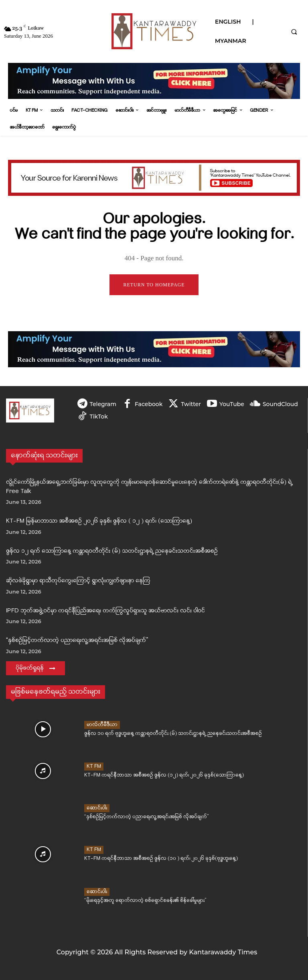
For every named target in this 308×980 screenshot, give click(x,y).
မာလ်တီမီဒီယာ (102, 725)
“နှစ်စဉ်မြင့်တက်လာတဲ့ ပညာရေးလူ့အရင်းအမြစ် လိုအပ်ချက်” (77, 641)
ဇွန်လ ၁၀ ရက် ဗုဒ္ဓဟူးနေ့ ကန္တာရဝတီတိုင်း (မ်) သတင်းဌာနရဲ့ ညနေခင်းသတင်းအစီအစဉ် (163, 733)
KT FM (94, 767)
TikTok (99, 417)
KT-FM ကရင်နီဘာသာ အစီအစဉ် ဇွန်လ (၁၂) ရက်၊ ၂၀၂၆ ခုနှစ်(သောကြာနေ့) (155, 775)
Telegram (103, 404)
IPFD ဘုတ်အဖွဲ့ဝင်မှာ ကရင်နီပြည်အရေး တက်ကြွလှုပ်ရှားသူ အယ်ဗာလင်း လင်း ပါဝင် (105, 611)
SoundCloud (280, 404)
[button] (294, 32)
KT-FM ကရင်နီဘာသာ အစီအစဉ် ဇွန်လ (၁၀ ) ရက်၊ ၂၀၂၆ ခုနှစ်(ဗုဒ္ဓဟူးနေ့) (153, 858)
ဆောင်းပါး (97, 808)
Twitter (191, 404)
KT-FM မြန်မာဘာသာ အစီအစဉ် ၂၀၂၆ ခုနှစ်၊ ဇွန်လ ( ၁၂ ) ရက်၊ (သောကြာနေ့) (99, 521)
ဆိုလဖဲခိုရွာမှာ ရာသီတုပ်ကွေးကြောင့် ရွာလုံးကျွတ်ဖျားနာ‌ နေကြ (78, 581)
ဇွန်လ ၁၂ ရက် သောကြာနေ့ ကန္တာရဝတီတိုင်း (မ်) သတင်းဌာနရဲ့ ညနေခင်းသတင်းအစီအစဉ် (112, 551)
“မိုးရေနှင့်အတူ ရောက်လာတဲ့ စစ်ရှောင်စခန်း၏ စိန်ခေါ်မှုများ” (138, 901)
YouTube (232, 404)
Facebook (149, 404)
